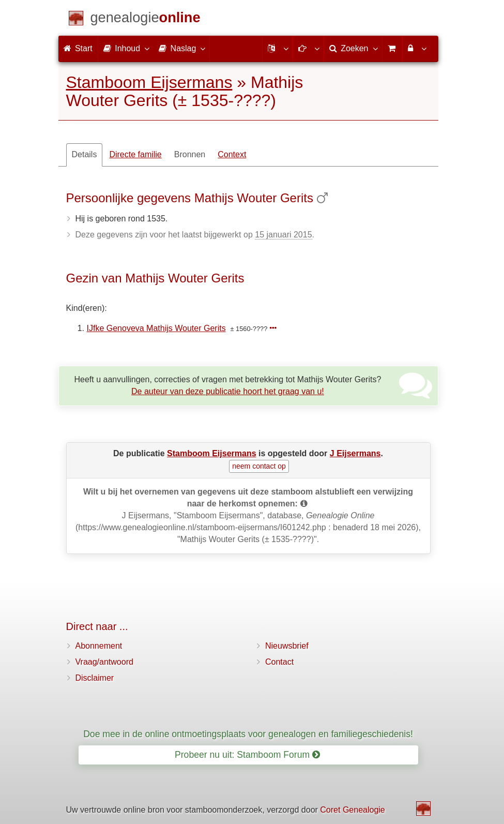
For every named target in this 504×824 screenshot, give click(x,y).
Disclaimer (95, 678)
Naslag (181, 48)
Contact (279, 662)
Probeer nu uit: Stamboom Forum (247, 755)
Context (232, 154)
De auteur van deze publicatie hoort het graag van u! (228, 391)
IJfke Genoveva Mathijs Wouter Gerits (156, 328)
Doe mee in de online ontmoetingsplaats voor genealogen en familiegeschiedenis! (248, 734)
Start (78, 48)
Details (85, 154)
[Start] (146, 19)
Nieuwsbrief (287, 646)
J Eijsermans (355, 453)
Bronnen (190, 154)
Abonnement (99, 646)
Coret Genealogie (352, 810)
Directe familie (135, 154)
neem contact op (259, 466)
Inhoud (126, 48)
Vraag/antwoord (104, 662)
